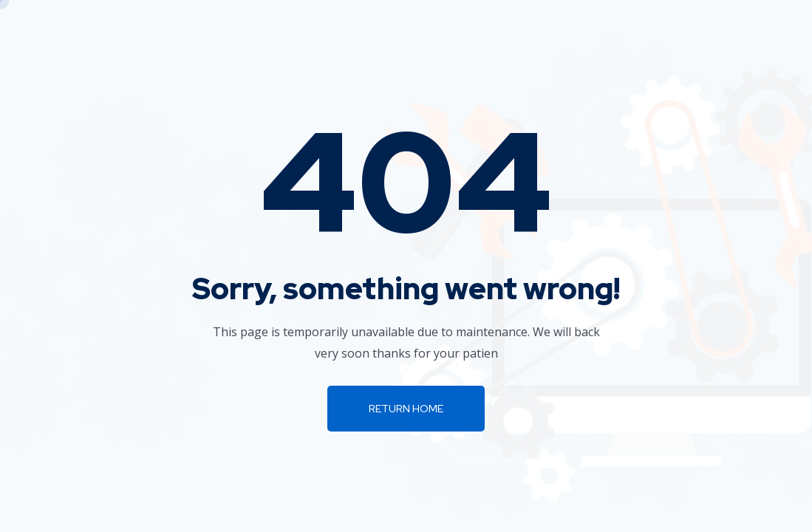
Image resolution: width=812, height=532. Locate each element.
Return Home (406, 409)
